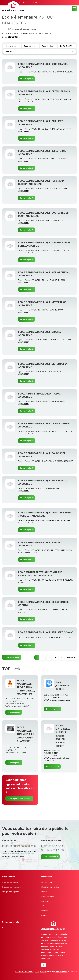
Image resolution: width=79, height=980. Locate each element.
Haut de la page (12, 657)
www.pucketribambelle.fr (20, 706)
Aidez (43, 906)
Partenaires (45, 911)
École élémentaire (27, 33)
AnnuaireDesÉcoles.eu (11, 33)
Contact (44, 915)
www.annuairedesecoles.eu (60, 700)
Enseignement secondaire (11, 887)
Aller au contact (50, 857)
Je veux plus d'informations (19, 799)
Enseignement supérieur (11, 892)
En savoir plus (26, 79)
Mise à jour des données (50, 887)
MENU (74, 9)
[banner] (13, 7)
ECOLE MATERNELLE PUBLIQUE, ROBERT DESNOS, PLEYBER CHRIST (63, 736)
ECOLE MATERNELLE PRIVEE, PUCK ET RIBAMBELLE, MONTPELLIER (26, 687)
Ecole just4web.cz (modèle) (62, 685)
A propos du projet (48, 896)
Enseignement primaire (10, 882)
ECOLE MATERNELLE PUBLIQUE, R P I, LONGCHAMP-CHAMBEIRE (26, 734)
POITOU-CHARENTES (44, 33)
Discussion (45, 901)
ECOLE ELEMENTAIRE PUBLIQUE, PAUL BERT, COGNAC (46, 632)
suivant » (71, 657)
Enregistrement (47, 882)
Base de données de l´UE (26, 3)
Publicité (44, 892)
